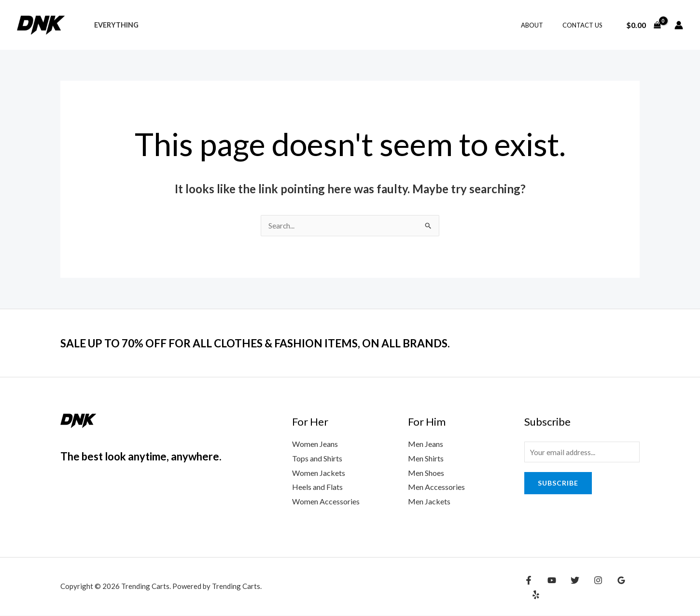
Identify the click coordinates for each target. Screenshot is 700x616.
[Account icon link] (679, 25)
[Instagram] (591, 588)
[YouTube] (549, 588)
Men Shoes (426, 473)
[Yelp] (632, 588)
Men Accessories (436, 487)
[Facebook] (529, 588)
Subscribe (558, 484)
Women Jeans (315, 444)
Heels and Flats (317, 487)
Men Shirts (426, 459)
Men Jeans (426, 444)
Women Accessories (326, 502)
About (542, 25)
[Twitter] (570, 588)
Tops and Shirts (317, 459)
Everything (113, 25)
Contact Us (586, 25)
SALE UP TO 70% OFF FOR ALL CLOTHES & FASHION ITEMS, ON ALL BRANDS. (285, 343)
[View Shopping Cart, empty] (643, 25)
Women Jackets (319, 473)
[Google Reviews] (612, 588)
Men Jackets (429, 502)
